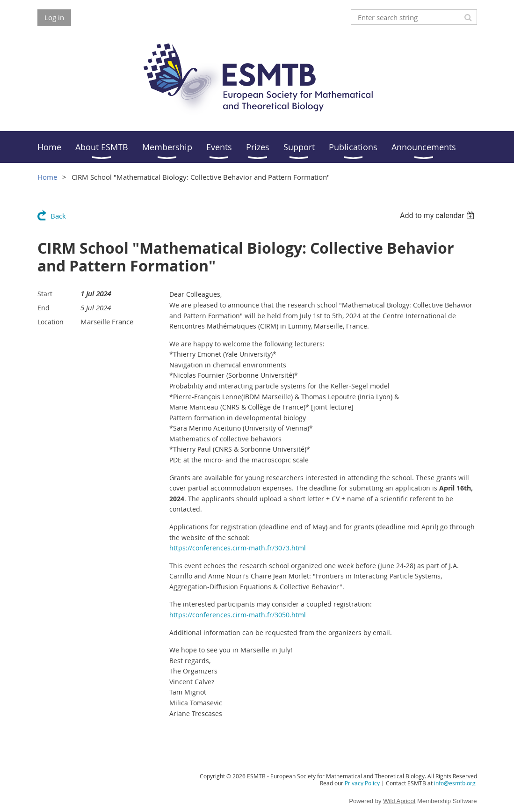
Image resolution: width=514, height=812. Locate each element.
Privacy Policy (362, 783)
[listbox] (438, 216)
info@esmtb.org (455, 783)
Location (51, 322)
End (43, 308)
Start (45, 294)
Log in (54, 17)
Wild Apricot (399, 801)
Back (58, 216)
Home (47, 177)
